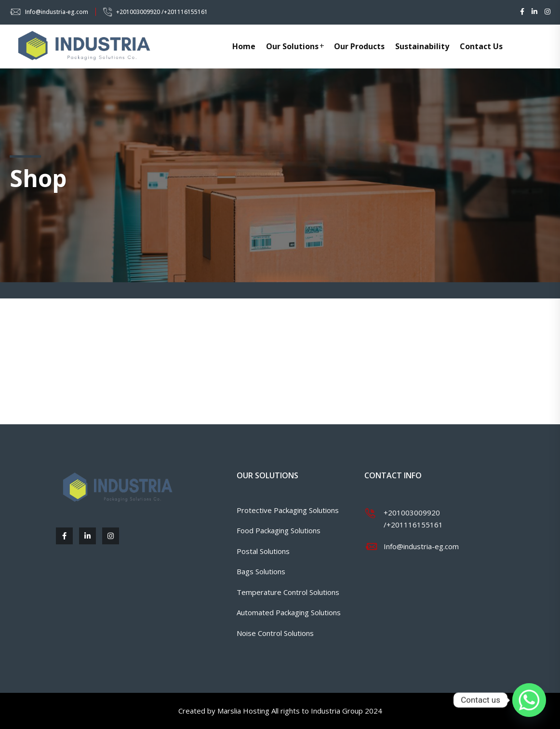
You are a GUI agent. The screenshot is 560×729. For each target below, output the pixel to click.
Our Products (359, 46)
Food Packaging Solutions (279, 530)
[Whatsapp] (529, 700)
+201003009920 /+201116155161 (162, 12)
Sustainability (422, 46)
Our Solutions (292, 46)
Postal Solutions (263, 551)
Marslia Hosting (243, 711)
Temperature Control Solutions (288, 592)
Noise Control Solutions (275, 633)
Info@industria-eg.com (57, 12)
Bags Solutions (261, 571)
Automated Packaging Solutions (289, 612)
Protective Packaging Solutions (288, 510)
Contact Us (481, 46)
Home (244, 46)
